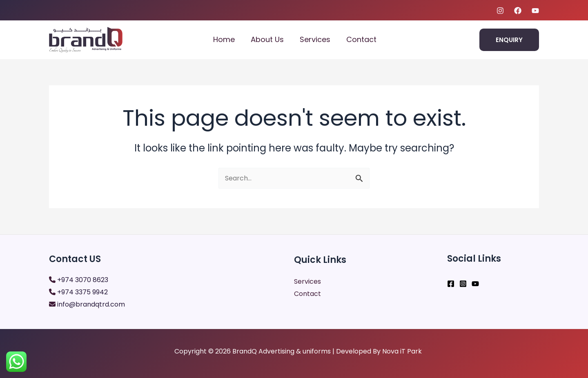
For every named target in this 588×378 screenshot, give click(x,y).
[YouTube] (475, 284)
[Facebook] (518, 11)
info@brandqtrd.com (91, 304)
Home (229, 39)
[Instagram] (500, 11)
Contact (363, 39)
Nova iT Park (402, 351)
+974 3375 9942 (82, 292)
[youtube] (535, 11)
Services (317, 39)
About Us (271, 39)
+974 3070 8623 (83, 280)
